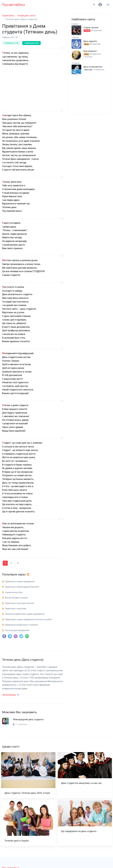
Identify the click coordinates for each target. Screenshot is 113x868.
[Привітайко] (13, 5)
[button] (11, 695)
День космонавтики (93, 67)
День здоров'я (90, 41)
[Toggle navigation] (108, 5)
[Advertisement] (33, 91)
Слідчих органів (91, 28)
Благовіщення (90, 51)
